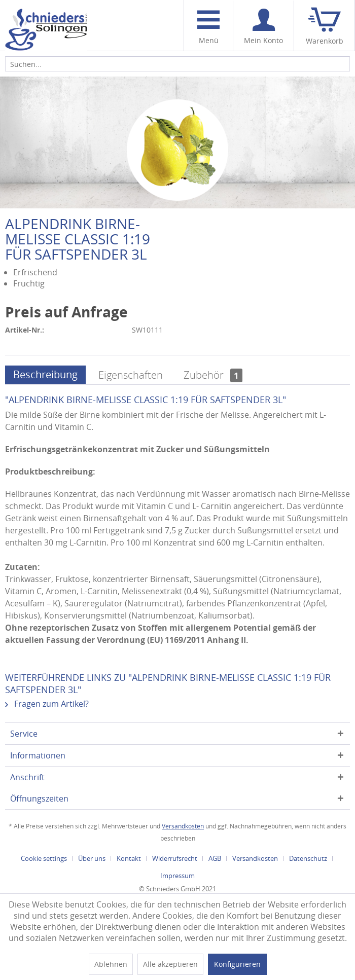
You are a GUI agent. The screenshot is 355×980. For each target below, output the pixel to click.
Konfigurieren (237, 964)
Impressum (177, 876)
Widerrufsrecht (175, 858)
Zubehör (213, 375)
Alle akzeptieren (170, 964)
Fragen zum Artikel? (47, 704)
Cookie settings (44, 858)
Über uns (92, 858)
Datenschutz (308, 858)
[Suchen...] (177, 64)
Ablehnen (111, 964)
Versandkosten (183, 826)
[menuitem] (208, 26)
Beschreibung (45, 374)
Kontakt (129, 858)
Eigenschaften (131, 375)
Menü (208, 28)
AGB (215, 858)
